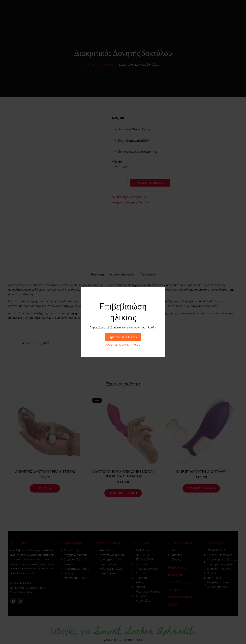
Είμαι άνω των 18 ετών (123, 337)
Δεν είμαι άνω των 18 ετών (123, 345)
